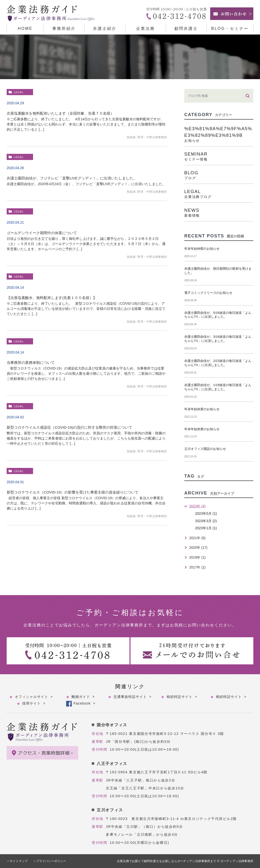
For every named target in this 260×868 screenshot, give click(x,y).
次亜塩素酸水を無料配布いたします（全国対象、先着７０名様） (60, 113)
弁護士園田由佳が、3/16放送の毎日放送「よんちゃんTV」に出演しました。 (218, 339)
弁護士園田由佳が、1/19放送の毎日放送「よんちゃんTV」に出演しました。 (218, 387)
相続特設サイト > (182, 697)
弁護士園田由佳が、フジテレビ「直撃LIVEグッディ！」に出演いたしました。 (72, 178)
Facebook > (84, 703)
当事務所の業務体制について (31, 363)
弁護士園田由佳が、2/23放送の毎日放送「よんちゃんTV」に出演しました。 (218, 363)
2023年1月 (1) (206, 528)
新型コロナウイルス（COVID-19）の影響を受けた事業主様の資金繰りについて (73, 492)
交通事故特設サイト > (132, 697)
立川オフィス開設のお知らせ (205, 449)
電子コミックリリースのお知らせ (208, 293)
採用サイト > (34, 703)
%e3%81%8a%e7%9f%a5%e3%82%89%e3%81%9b (219, 134)
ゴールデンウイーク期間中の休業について (42, 233)
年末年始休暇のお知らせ (202, 249)
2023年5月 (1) (206, 514)
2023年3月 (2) (206, 521)
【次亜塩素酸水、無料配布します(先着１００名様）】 (52, 298)
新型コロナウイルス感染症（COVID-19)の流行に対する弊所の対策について (69, 427)
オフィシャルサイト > (34, 697)
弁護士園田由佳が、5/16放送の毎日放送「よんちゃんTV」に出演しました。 (218, 315)
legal (19, 92)
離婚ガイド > (83, 697)
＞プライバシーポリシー (50, 861)
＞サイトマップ (17, 861)
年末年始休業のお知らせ (202, 409)
